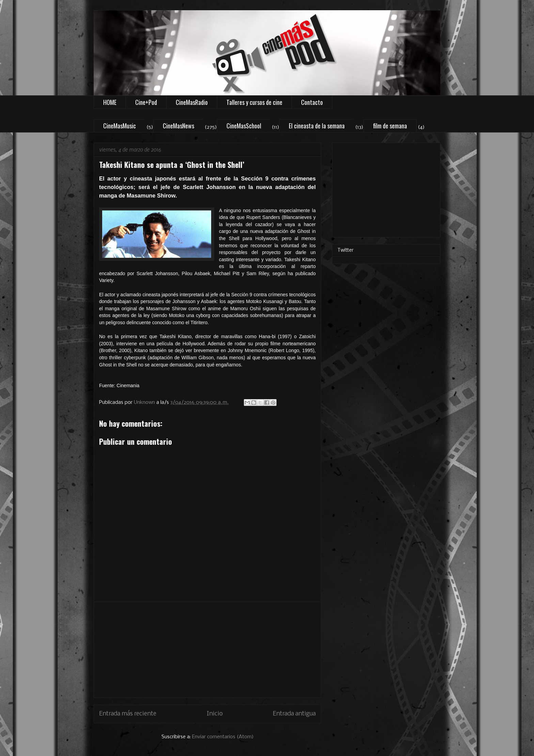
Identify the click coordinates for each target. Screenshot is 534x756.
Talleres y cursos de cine (254, 102)
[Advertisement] (207, 650)
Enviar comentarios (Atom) (223, 737)
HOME (110, 102)
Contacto (312, 102)
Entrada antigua (294, 714)
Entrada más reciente (128, 714)
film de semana (390, 126)
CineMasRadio (192, 102)
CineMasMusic (120, 126)
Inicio (215, 714)
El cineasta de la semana (317, 126)
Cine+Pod (146, 102)
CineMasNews (178, 126)
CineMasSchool (244, 126)
